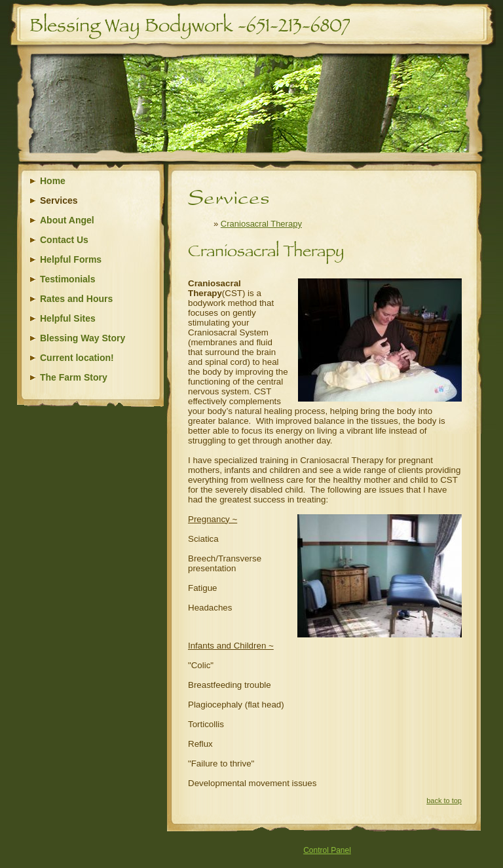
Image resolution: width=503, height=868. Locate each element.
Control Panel (327, 850)
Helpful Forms (71, 259)
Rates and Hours (76, 299)
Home (53, 181)
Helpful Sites (68, 318)
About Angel (67, 220)
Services (59, 200)
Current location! (77, 358)
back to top (444, 801)
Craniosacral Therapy (261, 224)
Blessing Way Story (83, 338)
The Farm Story (74, 377)
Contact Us (64, 240)
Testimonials (68, 279)
